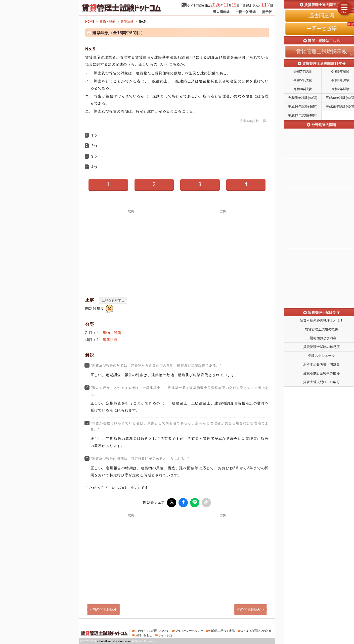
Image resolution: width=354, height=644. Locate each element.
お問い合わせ (144, 635)
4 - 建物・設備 (109, 333)
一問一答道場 (246, 12)
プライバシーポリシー (189, 630)
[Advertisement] (131, 249)
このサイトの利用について (152, 630)
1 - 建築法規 (107, 340)
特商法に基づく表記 (222, 630)
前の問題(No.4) (105, 609)
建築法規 (127, 22)
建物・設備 (108, 22)
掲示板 (267, 12)
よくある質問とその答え (256, 630)
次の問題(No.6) (249, 609)
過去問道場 (221, 12)
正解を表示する (113, 300)
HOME (90, 22)
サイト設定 (165, 635)
